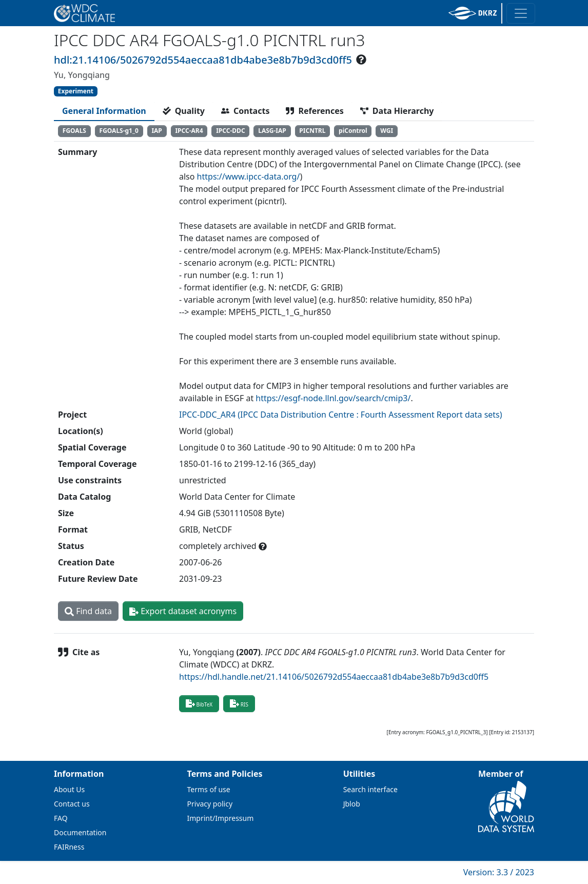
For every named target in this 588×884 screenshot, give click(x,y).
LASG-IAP (272, 131)
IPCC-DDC (230, 131)
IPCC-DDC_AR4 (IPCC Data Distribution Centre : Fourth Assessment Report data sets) (341, 415)
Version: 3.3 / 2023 (499, 872)
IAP (156, 131)
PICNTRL (312, 131)
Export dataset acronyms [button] (183, 611)
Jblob (352, 804)
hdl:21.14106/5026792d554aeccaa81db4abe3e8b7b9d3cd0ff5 (203, 60)
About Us (69, 789)
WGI (387, 131)
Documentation (80, 832)
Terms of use (209, 789)
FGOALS (74, 131)
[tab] (104, 111)
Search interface (370, 789)
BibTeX (199, 703)
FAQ (61, 818)
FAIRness (69, 847)
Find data (88, 611)
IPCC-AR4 (189, 131)
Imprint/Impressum (221, 818)
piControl (353, 131)
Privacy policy (210, 804)
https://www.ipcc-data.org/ (249, 176)
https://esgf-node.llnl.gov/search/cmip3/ (333, 398)
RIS (239, 703)
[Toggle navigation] (521, 13)
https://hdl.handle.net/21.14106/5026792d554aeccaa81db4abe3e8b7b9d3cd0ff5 (334, 677)
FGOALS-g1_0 (119, 131)
